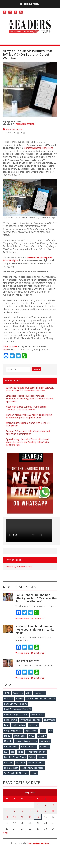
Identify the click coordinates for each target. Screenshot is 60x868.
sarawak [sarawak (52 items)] (42, 757)
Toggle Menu (30, 4)
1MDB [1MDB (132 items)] (7, 693)
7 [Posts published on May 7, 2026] (30, 811)
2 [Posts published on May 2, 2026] (45, 805)
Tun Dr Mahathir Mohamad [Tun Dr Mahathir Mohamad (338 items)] (16, 773)
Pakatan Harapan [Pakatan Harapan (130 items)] (29, 746)
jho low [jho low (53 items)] (7, 736)
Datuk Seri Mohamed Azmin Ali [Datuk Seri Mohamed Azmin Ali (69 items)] (18, 709)
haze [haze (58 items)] (6, 725)
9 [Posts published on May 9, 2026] (45, 811)
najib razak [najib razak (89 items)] (45, 741)
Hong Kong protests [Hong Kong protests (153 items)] (13, 730)
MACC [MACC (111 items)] (32, 736)
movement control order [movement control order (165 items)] (26, 741)
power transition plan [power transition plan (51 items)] (36, 752)
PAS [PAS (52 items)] (6, 752)
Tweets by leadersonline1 (19, 567)
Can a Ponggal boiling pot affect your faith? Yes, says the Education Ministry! (36, 598)
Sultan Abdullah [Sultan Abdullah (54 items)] (11, 768)
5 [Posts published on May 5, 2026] (14, 811)
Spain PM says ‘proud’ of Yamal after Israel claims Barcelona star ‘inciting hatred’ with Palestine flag (28, 442)
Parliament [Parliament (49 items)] (45, 746)
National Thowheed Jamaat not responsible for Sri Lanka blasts (35, 630)
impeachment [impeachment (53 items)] (31, 730)
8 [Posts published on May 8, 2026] (38, 811)
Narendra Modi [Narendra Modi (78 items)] (11, 746)
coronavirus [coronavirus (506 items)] (40, 693)
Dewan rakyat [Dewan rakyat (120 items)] (37, 714)
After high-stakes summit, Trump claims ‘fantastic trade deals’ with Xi (26, 408)
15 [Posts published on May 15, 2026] (38, 817)
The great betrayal (28, 661)
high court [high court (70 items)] (33, 725)
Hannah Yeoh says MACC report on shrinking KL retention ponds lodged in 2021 (29, 416)
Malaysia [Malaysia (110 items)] (8, 741)
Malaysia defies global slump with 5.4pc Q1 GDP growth (28, 424)
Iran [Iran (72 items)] (51, 730)
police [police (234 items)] (20, 752)
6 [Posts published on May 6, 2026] (22, 811)
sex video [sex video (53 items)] (8, 762)
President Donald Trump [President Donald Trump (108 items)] (15, 757)
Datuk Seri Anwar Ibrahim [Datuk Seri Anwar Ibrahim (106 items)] (15, 704)
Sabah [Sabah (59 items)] (32, 757)
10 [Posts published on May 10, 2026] (53, 811)
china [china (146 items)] (29, 693)
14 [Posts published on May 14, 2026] (30, 817)
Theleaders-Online (24, 124)
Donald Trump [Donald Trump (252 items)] (11, 720)
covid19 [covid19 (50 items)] (20, 698)
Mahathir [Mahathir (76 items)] (42, 736)
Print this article (13, 129)
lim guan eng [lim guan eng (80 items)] (20, 736)
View (5, 349)
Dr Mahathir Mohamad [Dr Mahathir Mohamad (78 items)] (30, 720)
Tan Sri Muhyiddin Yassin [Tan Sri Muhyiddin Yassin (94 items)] (33, 768)
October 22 (38, 619)
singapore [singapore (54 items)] (20, 762)
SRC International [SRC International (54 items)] (36, 762)
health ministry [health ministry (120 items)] (19, 725)
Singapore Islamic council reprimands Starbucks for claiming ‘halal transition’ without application (30, 398)
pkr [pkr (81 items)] (13, 752)
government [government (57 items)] (49, 720)
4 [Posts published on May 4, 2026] (7, 811)
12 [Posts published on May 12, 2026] (14, 817)
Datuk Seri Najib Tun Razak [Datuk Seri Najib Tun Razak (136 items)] (16, 714)
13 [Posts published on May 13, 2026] (22, 817)
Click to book (10, 346)
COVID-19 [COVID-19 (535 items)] (8, 698)
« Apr (6, 833)
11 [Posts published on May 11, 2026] (7, 817)
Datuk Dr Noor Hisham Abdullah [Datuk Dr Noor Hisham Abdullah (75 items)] (41, 698)
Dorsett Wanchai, (39, 148)
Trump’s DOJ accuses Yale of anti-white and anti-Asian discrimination (28, 432)
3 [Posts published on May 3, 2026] (53, 805)
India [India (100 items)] (43, 730)
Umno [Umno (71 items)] (34, 773)
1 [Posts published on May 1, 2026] (38, 805)
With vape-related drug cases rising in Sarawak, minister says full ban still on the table (30, 389)
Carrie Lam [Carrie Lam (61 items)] (18, 693)
